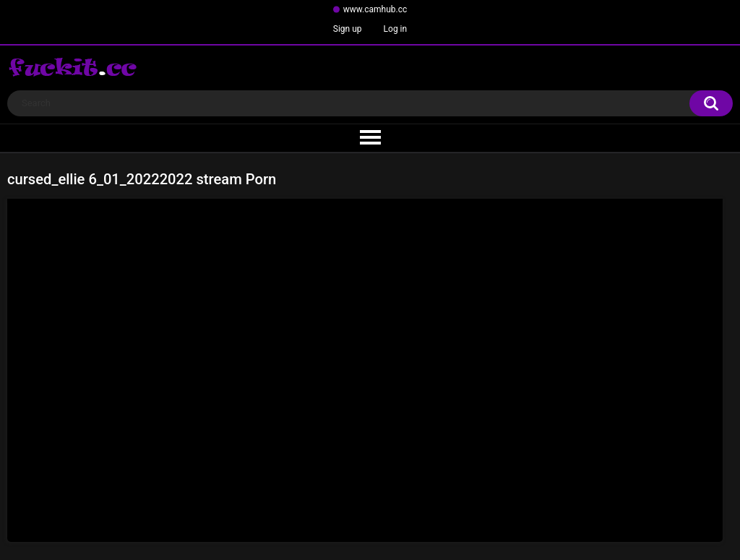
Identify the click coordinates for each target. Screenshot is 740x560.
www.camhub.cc (375, 9)
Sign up (348, 29)
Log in (396, 29)
